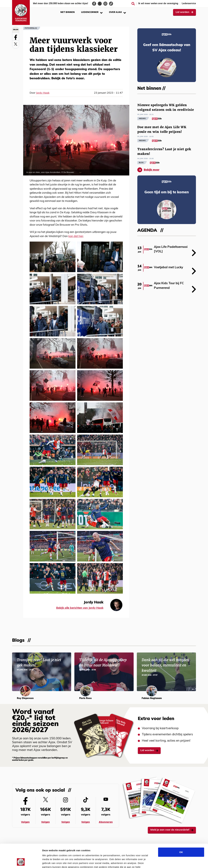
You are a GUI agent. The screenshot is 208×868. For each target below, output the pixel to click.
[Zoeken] (133, 4)
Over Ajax (117, 12)
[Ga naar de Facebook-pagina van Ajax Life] (94, 4)
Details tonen (174, 862)
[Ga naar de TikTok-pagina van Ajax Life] (111, 4)
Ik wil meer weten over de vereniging (158, 4)
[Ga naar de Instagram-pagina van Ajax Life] (105, 4)
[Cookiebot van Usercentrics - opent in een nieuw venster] (21, 862)
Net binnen (68, 12)
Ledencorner (92, 12)
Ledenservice (189, 4)
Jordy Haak (43, 93)
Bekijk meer (148, 170)
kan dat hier (76, 236)
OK (181, 830)
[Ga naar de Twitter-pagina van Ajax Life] (100, 4)
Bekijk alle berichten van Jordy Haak (80, 608)
